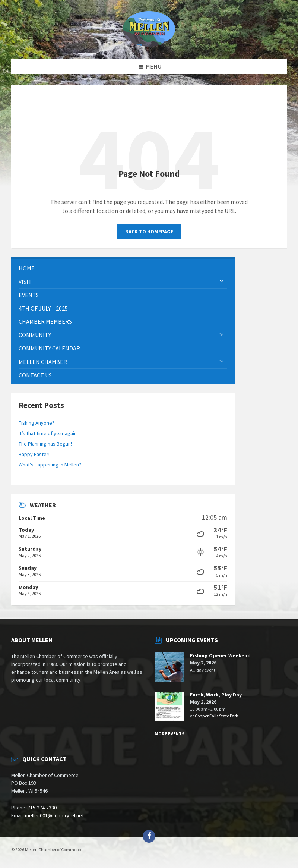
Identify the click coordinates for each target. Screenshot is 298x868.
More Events (169, 734)
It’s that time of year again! (48, 433)
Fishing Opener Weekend (220, 655)
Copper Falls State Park (216, 716)
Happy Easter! (34, 454)
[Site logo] (149, 44)
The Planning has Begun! (45, 444)
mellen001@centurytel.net (54, 815)
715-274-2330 (42, 808)
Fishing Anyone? (37, 423)
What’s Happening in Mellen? (50, 465)
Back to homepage (149, 232)
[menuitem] (123, 268)
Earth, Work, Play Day (216, 695)
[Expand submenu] (222, 282)
